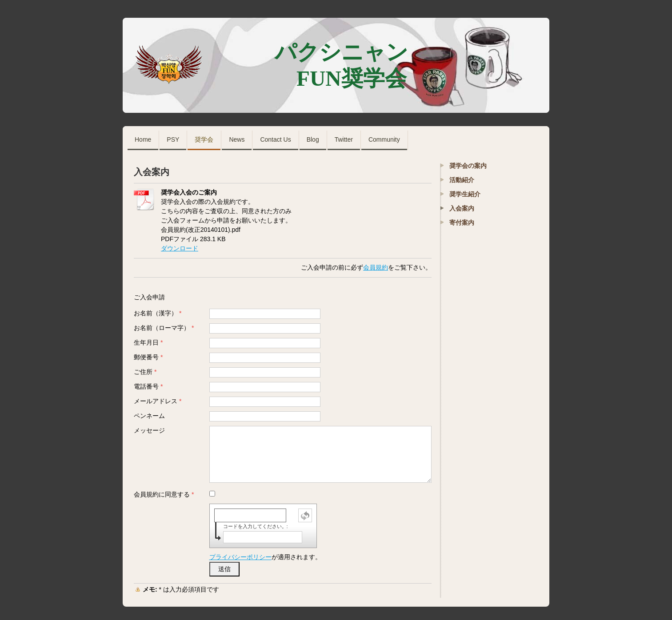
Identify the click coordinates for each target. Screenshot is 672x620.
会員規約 (376, 267)
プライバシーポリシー (240, 557)
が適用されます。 (265, 557)
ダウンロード (180, 248)
